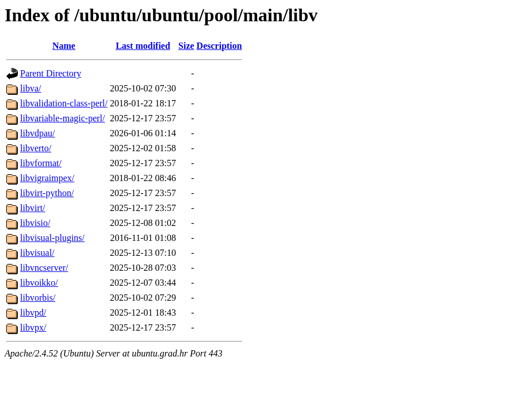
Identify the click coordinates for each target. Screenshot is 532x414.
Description (219, 46)
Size (186, 46)
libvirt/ (33, 208)
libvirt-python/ (47, 193)
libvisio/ (35, 223)
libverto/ (36, 148)
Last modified (143, 46)
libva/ (30, 88)
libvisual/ (37, 253)
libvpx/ (33, 327)
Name (64, 46)
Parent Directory (51, 73)
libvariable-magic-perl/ (62, 118)
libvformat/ (41, 163)
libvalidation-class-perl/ (64, 103)
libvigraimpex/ (47, 178)
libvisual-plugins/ (52, 238)
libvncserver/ (44, 268)
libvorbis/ (38, 298)
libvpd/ (33, 313)
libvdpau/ (37, 133)
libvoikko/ (39, 283)
